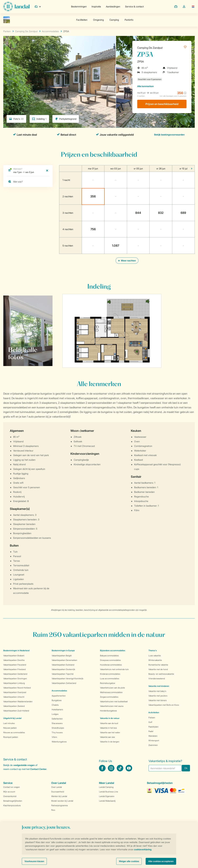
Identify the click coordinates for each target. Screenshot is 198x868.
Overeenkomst (10, 796)
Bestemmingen (79, 6)
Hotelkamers (57, 710)
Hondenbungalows (108, 711)
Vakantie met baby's (157, 691)
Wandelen (153, 736)
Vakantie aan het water (110, 732)
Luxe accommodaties (110, 679)
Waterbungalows (59, 742)
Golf (150, 722)
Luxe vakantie (155, 656)
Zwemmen (153, 745)
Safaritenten (57, 719)
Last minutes (9, 723)
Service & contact (134, 6)
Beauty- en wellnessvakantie (161, 674)
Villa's (54, 737)
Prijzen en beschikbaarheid (162, 104)
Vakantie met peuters (158, 696)
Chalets (55, 705)
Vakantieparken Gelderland (15, 674)
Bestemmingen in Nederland (16, 650)
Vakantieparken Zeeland (14, 706)
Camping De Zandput (150, 48)
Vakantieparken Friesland (14, 669)
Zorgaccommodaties (109, 697)
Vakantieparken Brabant (14, 656)
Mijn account (9, 792)
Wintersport (154, 740)
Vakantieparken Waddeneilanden (18, 701)
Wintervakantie (155, 660)
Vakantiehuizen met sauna (112, 706)
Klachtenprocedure (12, 805)
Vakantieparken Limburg (14, 683)
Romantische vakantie (158, 665)
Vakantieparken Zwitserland (64, 683)
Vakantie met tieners (158, 700)
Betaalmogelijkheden (13, 801)
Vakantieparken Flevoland (15, 665)
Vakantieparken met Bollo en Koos (164, 705)
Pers (53, 810)
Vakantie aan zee (107, 737)
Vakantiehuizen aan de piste (112, 688)
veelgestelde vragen (24, 765)
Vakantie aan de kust (109, 723)
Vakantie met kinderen (159, 686)
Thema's (153, 650)
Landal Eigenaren (107, 796)
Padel (151, 731)
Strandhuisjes (58, 728)
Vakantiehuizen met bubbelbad (114, 701)
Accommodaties (59, 691)
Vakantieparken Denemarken (64, 660)
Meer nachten (127, 260)
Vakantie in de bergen (110, 742)
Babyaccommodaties (109, 656)
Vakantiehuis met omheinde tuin (114, 669)
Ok (186, 768)
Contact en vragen (12, 787)
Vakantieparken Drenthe (14, 660)
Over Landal (57, 787)
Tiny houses (57, 732)
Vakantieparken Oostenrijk (63, 669)
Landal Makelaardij (107, 801)
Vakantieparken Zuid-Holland (16, 711)
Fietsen (152, 718)
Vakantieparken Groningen (15, 679)
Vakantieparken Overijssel (15, 692)
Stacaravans (57, 723)
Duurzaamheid (58, 792)
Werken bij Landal (59, 796)
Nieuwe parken (10, 728)
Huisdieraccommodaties (111, 665)
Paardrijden (153, 727)
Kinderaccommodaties (110, 674)
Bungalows (57, 700)
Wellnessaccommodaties (111, 692)
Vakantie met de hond (158, 669)
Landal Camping (106, 787)
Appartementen (59, 696)
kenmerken (145, 86)
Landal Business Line (109, 792)
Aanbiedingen (113, 6)
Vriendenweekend (157, 679)
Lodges (55, 714)
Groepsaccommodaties (110, 660)
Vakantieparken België (62, 656)
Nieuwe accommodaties (14, 732)
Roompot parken (11, 737)
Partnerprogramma (59, 805)
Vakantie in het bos (108, 728)
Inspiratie (96, 6)
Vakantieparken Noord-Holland (17, 688)
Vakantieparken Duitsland (63, 665)
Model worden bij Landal (62, 801)
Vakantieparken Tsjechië (63, 674)
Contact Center (38, 769)
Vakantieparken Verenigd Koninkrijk (67, 679)
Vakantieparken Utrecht (14, 697)
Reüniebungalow (108, 683)
